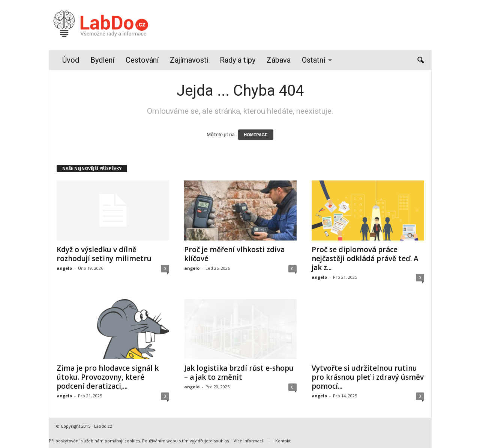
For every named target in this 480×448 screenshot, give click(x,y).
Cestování (142, 60)
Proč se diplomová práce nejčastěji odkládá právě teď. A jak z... (365, 259)
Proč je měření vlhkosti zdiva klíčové (234, 254)
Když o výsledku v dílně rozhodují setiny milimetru (104, 254)
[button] (420, 60)
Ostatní (317, 60)
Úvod (71, 60)
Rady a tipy (238, 60)
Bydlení (102, 60)
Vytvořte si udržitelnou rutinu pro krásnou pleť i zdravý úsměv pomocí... (368, 377)
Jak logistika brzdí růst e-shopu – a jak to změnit (239, 373)
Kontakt (283, 441)
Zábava (279, 60)
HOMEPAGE (256, 135)
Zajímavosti (189, 60)
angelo (64, 268)
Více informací (248, 441)
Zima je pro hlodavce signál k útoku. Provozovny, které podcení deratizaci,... (108, 377)
